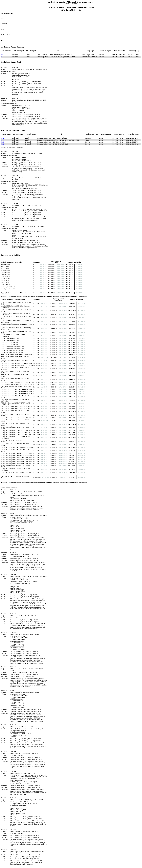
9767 (2, 140)
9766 (2, 55)
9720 (2, 142)
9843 (2, 57)
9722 (2, 144)
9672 (2, 138)
